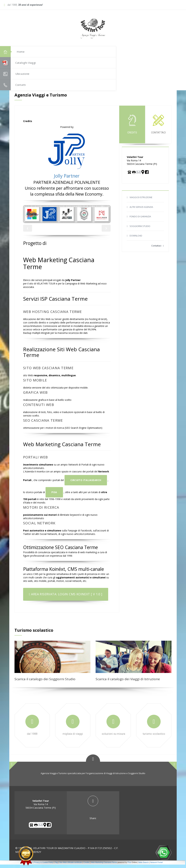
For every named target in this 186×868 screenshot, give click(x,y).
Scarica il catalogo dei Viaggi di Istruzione (128, 682)
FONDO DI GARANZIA (140, 220)
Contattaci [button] (158, 249)
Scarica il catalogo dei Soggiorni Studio (45, 682)
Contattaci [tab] (158, 128)
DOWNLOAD (136, 239)
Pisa (54, 496)
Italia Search (143, 866)
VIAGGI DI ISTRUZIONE (141, 201)
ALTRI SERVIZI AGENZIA (141, 210)
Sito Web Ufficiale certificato (71, 866)
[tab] (93, 811)
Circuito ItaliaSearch (86, 484)
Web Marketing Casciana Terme (104, 866)
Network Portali (156, 866)
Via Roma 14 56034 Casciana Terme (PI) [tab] (41, 808)
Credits (86, 866)
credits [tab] (132, 128)
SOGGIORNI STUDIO (140, 230)
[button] (166, 32)
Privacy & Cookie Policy (44, 866)
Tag (56, 866)
